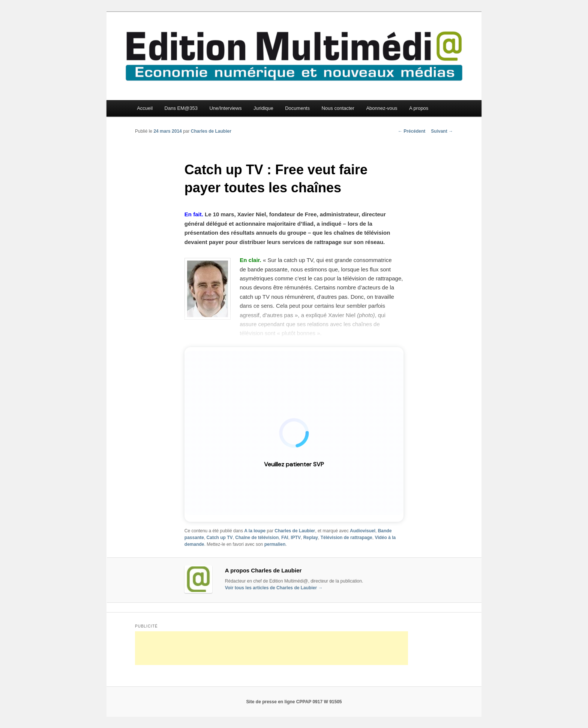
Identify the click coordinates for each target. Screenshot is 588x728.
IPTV (296, 538)
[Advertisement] (271, 648)
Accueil (145, 108)
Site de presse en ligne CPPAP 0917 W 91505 (294, 702)
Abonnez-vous (382, 108)
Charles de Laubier (211, 131)
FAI (285, 538)
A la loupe (255, 531)
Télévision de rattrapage (346, 538)
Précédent (412, 131)
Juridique (263, 108)
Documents (297, 108)
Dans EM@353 (181, 108)
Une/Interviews (225, 108)
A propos (419, 108)
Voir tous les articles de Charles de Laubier (274, 588)
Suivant (442, 131)
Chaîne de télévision (257, 538)
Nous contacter (338, 108)
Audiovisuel (363, 531)
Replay (311, 538)
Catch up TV (220, 538)
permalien (275, 544)
